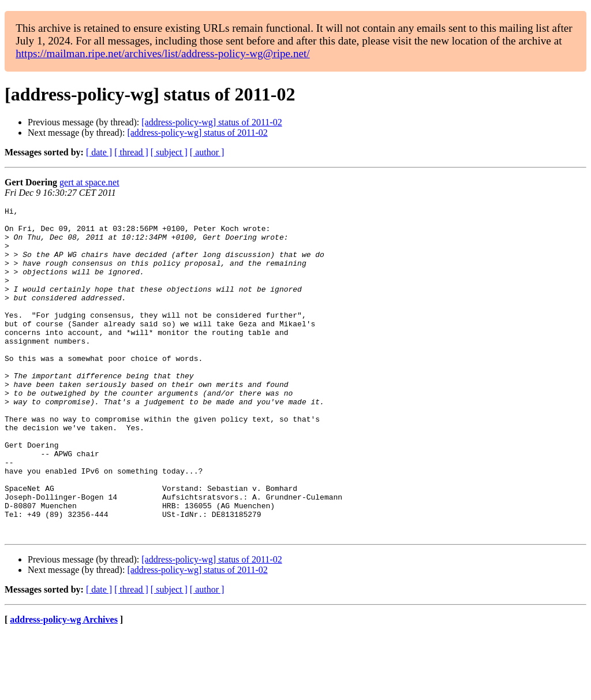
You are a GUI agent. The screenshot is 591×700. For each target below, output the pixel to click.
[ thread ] (131, 152)
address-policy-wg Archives (64, 685)
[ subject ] (169, 152)
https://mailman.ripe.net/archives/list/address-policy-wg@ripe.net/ (163, 53)
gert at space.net (89, 182)
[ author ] (207, 152)
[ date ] (99, 152)
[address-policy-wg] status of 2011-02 (212, 122)
